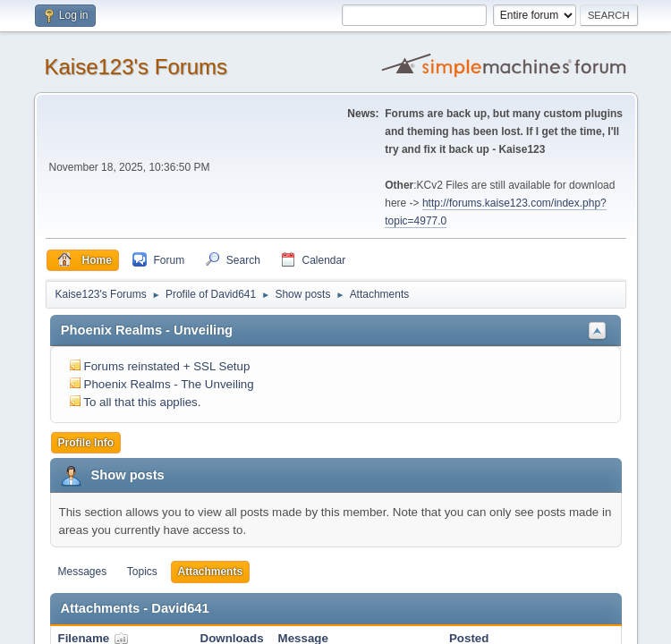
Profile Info (86, 443)
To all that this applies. (142, 402)
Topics (142, 572)
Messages (83, 572)
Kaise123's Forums (136, 67)
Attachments (211, 572)
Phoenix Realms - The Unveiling (169, 384)
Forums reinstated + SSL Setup (167, 366)
